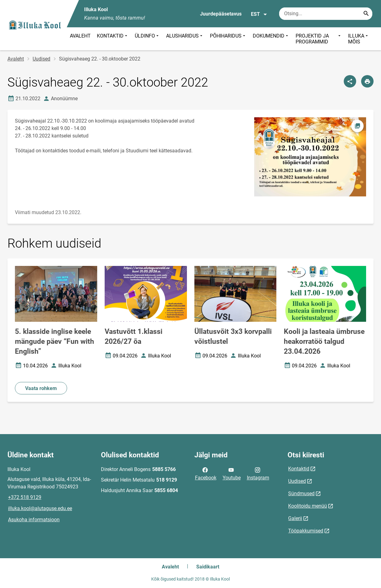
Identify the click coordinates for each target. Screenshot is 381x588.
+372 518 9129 (25, 497)
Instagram (258, 473)
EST (259, 14)
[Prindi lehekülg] (367, 81)
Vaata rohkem (41, 388)
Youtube (232, 473)
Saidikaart (208, 567)
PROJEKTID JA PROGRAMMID (319, 39)
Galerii (295, 518)
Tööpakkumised (306, 531)
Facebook (206, 473)
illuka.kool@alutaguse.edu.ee (40, 508)
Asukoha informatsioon (34, 520)
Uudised (41, 59)
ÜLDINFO (147, 39)
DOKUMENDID (271, 39)
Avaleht (16, 59)
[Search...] (366, 14)
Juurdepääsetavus (221, 14)
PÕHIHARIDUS (228, 39)
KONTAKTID (113, 39)
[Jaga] (350, 81)
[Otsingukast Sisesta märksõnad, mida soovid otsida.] (326, 14)
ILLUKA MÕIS (359, 39)
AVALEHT (80, 36)
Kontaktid (299, 469)
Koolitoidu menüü (308, 506)
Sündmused (301, 494)
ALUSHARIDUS (185, 39)
